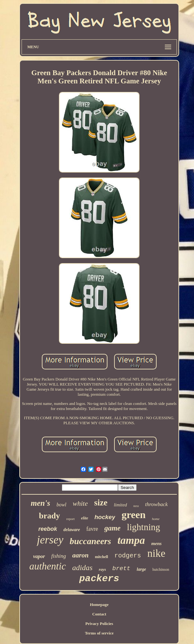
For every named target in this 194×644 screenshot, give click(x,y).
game (112, 528)
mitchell (101, 557)
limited (120, 505)
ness (136, 506)
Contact (99, 614)
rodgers (128, 556)
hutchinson (161, 569)
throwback (156, 504)
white (80, 503)
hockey (105, 517)
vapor (39, 556)
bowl (61, 505)
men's (40, 503)
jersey (50, 540)
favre (92, 529)
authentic (47, 566)
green (133, 515)
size (101, 503)
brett (121, 569)
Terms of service (99, 633)
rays (102, 569)
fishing (59, 556)
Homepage (99, 605)
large (141, 569)
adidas (82, 568)
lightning (143, 527)
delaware (72, 530)
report (70, 519)
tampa (131, 540)
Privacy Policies (99, 624)
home (156, 519)
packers (99, 579)
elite (85, 518)
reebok (48, 529)
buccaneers (91, 541)
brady (49, 516)
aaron (80, 555)
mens (156, 543)
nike (156, 553)
